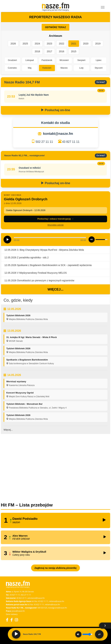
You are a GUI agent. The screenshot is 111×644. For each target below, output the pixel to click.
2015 (74, 51)
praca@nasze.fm (18, 611)
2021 (74, 44)
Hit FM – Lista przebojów (27, 505)
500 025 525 (42, 608)
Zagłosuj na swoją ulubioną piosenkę (55, 568)
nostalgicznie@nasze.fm (58, 608)
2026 (13, 44)
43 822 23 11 (22, 598)
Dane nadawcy (12, 614)
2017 (49, 51)
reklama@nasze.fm (57, 601)
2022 (62, 44)
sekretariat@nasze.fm (36, 598)
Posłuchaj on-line (55, 110)
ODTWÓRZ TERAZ (55, 27)
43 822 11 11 (43, 601)
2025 (25, 44)
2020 (86, 44)
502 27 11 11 (44, 142)
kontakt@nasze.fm (58, 134)
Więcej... (55, 289)
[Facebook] (7, 620)
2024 (37, 44)
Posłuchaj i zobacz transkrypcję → (55, 219)
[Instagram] (16, 620)
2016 (62, 51)
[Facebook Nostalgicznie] (12, 620)
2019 (98, 44)
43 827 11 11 (71, 142)
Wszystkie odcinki (55, 225)
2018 (37, 51)
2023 (49, 44)
